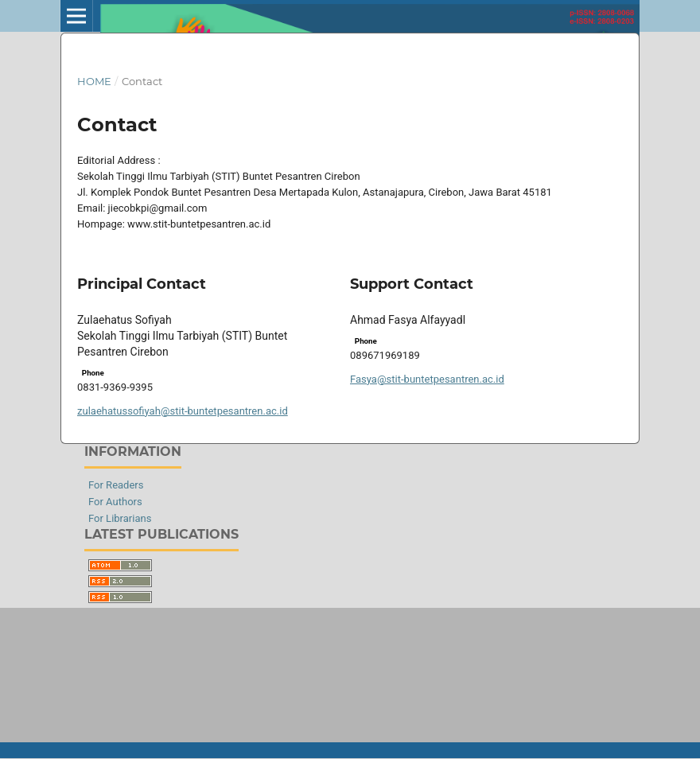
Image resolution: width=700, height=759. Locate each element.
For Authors (115, 502)
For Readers (116, 485)
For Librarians (120, 518)
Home (94, 81)
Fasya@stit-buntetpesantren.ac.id (427, 379)
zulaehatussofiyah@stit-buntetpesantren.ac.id (183, 411)
